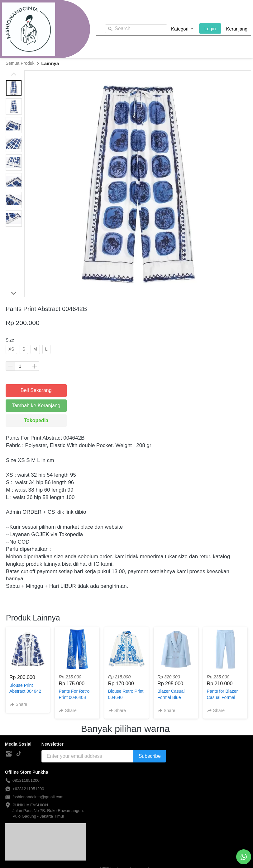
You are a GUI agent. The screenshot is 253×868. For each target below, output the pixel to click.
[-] (9, 754)
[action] (244, 857)
